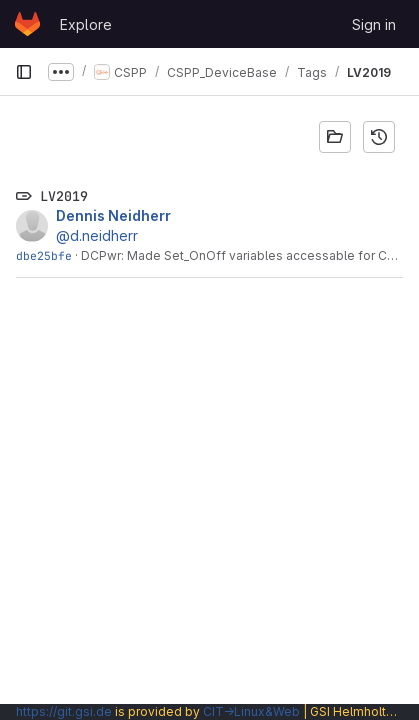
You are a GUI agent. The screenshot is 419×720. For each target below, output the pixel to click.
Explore (86, 24)
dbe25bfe (44, 255)
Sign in (374, 24)
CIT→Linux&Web (251, 711)
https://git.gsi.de (64, 711)
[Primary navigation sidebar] (24, 72)
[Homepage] (27, 24)
